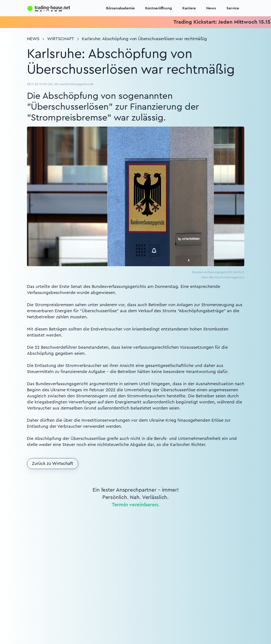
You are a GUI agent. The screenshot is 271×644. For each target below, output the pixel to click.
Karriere (189, 8)
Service (233, 8)
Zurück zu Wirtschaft (53, 464)
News (211, 8)
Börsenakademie (120, 8)
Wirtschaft (61, 39)
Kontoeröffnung (159, 8)
